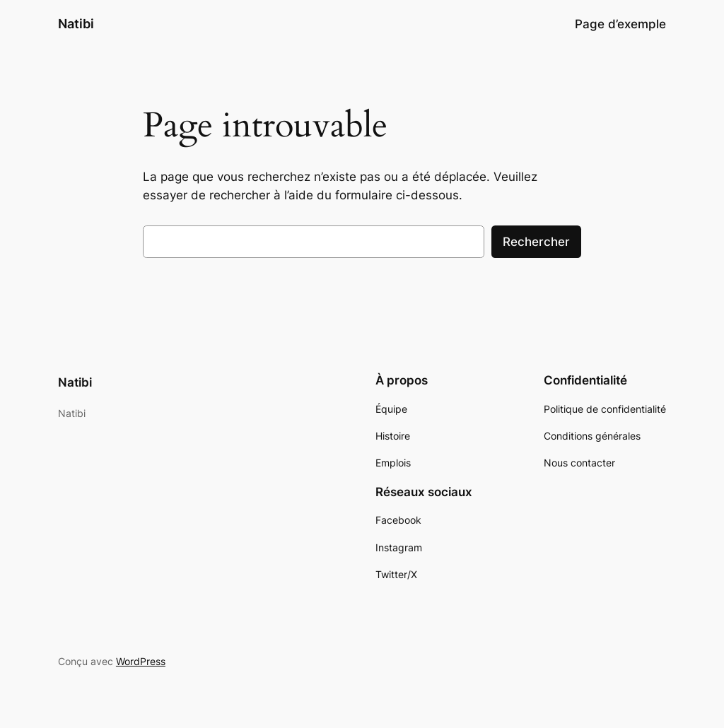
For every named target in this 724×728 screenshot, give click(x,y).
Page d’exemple (620, 24)
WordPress (141, 661)
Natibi (76, 24)
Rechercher (536, 242)
